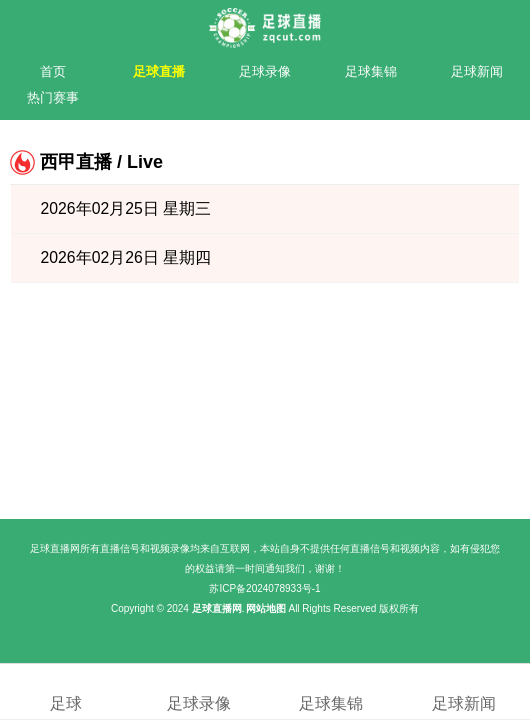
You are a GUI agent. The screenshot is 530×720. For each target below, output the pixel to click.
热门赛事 (53, 97)
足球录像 (265, 71)
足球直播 (159, 71)
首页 (53, 71)
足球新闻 (477, 71)
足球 (66, 690)
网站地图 (266, 608)
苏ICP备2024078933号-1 (264, 588)
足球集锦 (371, 71)
